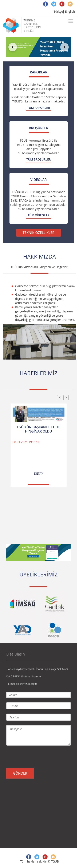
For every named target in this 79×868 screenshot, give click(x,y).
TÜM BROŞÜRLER (38, 159)
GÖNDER (20, 773)
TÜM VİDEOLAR (39, 215)
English (70, 11)
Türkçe (58, 11)
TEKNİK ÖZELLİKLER (38, 233)
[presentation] (38, 757)
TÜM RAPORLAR (38, 108)
